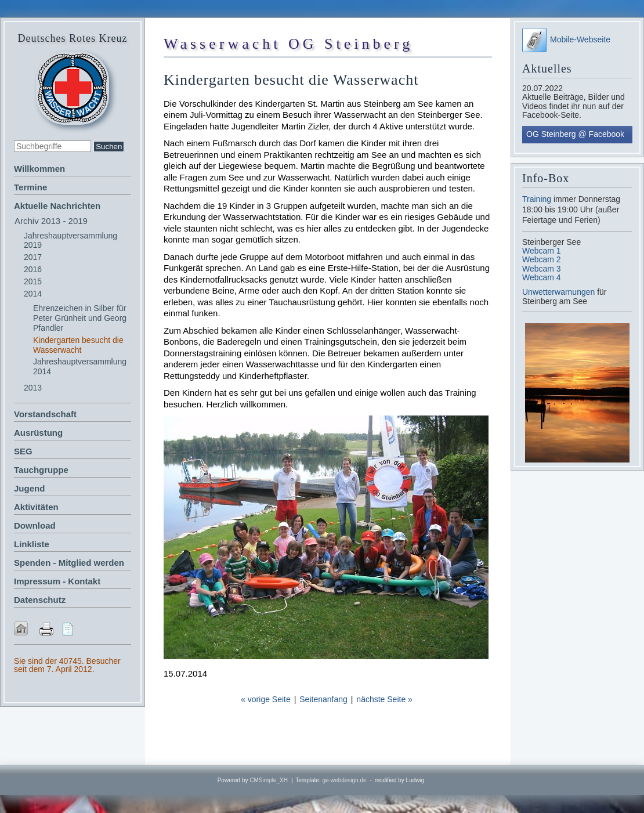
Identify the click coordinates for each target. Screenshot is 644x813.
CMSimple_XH (269, 780)
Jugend (29, 488)
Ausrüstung (38, 433)
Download (35, 525)
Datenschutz (40, 600)
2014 (33, 294)
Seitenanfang (323, 699)
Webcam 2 (542, 259)
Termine (30, 187)
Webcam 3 (542, 269)
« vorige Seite (266, 699)
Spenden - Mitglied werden (69, 563)
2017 (33, 257)
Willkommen (39, 169)
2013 (33, 388)
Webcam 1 (542, 251)
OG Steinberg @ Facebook (575, 134)
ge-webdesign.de (344, 780)
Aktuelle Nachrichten (57, 206)
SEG (23, 451)
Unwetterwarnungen (560, 292)
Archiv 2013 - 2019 (51, 221)
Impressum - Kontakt (57, 581)
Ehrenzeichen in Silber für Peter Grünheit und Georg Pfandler (80, 318)
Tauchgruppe (41, 470)
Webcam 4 (542, 277)
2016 (33, 269)
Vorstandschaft (45, 414)
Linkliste (32, 544)
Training (537, 199)
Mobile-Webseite (566, 39)
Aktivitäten (36, 507)
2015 (33, 281)
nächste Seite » (384, 699)
